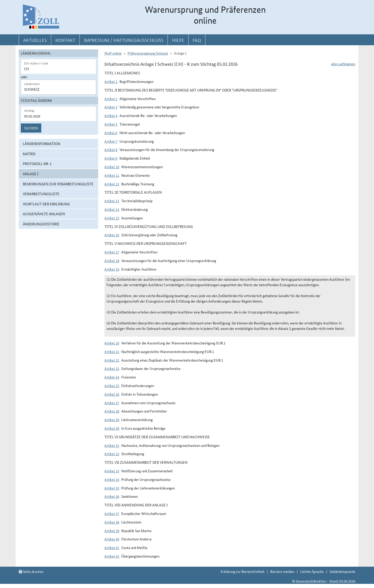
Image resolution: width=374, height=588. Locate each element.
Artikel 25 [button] (112, 386)
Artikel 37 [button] (112, 513)
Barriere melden (282, 571)
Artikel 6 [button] (111, 133)
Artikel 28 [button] (112, 411)
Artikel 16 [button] (112, 235)
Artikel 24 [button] (112, 377)
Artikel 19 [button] (112, 269)
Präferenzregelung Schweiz (148, 53)
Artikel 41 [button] (112, 547)
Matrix (29, 154)
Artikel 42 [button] (112, 556)
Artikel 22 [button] (112, 360)
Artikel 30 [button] (112, 428)
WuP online (113, 53)
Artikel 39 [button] (112, 531)
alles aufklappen (343, 64)
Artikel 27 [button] (112, 403)
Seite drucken (31, 571)
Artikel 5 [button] (111, 124)
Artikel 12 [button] (112, 184)
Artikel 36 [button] (112, 496)
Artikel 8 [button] (111, 149)
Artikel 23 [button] (112, 368)
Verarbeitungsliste (41, 194)
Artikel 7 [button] (111, 141)
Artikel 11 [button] (112, 175)
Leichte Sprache (312, 571)
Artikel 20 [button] (112, 343)
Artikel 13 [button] (112, 201)
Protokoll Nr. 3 (37, 164)
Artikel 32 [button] (112, 454)
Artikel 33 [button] (112, 471)
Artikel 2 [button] (111, 99)
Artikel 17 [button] (112, 252)
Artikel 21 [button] (112, 351)
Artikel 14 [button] (112, 209)
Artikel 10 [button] (112, 167)
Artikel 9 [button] (111, 158)
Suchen (31, 128)
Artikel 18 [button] (112, 260)
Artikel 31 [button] (112, 445)
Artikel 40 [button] (112, 539)
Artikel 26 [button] (112, 394)
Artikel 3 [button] (111, 107)
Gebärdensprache (342, 571)
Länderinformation (42, 143)
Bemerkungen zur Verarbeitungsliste (58, 184)
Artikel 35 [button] (112, 488)
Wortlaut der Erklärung (46, 204)
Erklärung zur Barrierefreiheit (243, 571)
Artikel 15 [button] (112, 218)
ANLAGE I (31, 174)
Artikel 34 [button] (112, 479)
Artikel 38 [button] (112, 522)
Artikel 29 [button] (112, 420)
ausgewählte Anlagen (44, 214)
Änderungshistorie (41, 224)
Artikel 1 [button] (111, 81)
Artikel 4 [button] (111, 115)
